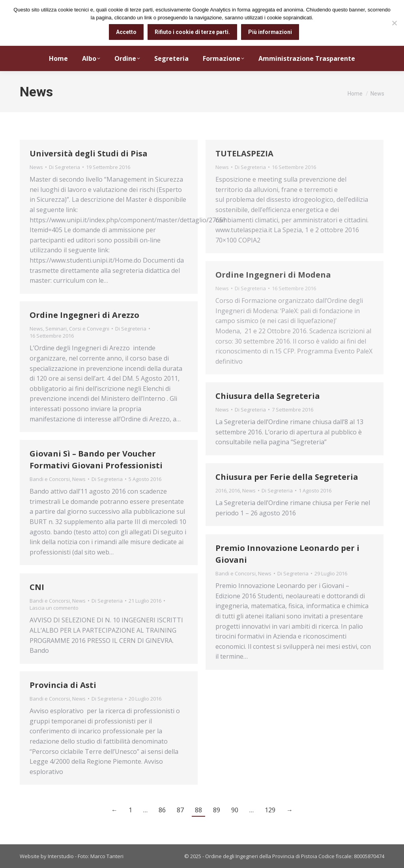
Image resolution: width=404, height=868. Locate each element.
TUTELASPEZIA (244, 153)
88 (198, 810)
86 (162, 810)
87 (180, 810)
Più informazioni (270, 32)
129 (270, 810)
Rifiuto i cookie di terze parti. (192, 32)
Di (65, 167)
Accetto (126, 32)
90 (235, 810)
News (36, 167)
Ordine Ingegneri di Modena (273, 275)
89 (217, 810)
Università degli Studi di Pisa (89, 153)
